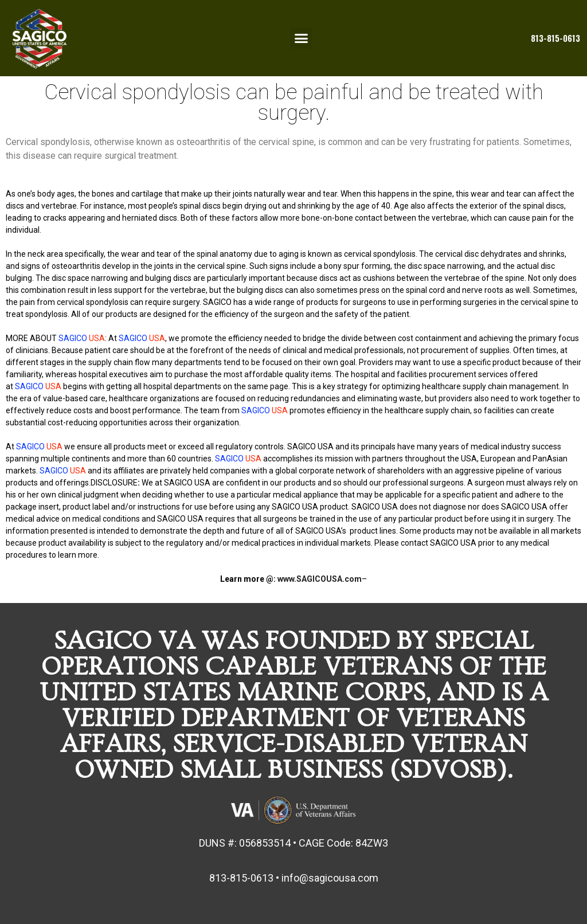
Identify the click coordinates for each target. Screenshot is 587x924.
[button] (301, 38)
